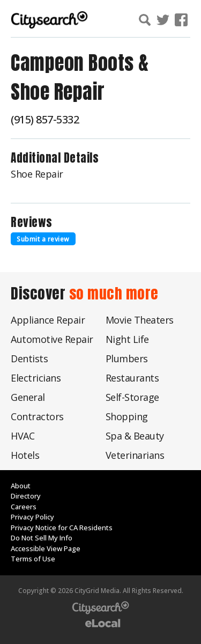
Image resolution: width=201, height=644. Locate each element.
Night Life (127, 339)
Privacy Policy (32, 517)
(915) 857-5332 (45, 119)
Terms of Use (33, 559)
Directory (26, 496)
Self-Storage (132, 397)
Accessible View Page (46, 548)
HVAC (23, 436)
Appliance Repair (48, 320)
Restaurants (132, 378)
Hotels (25, 455)
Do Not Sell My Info (42, 538)
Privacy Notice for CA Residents (62, 528)
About (21, 486)
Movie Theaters (140, 320)
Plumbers (127, 358)
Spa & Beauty (135, 436)
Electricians (36, 378)
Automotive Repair (52, 339)
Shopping (127, 416)
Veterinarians (135, 455)
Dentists (29, 358)
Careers (24, 507)
